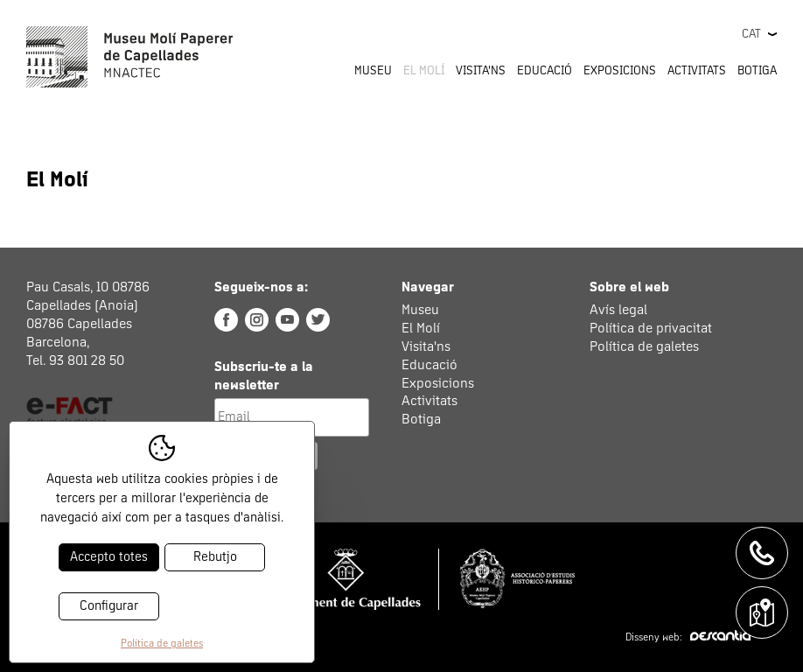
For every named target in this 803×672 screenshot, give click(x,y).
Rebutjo (215, 557)
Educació (429, 365)
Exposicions (620, 71)
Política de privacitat (651, 328)
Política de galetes (644, 346)
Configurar (109, 606)
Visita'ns (426, 346)
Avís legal (618, 310)
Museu (420, 310)
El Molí (421, 328)
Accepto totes (109, 557)
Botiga (757, 71)
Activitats (429, 401)
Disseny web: (688, 638)
